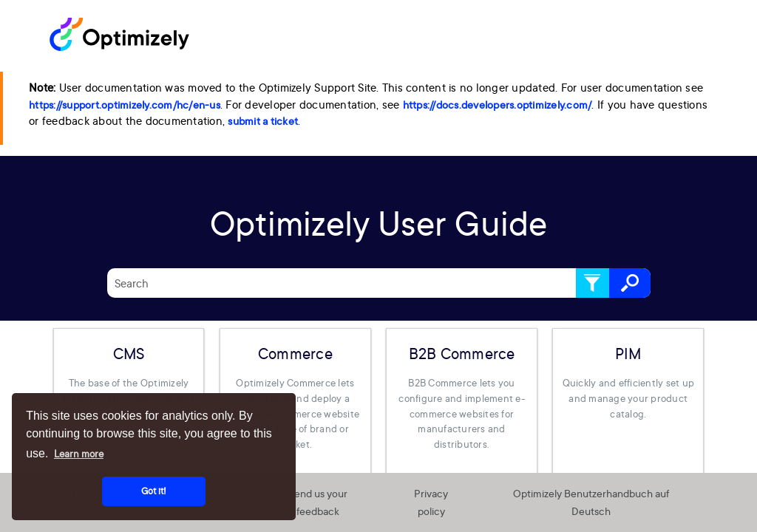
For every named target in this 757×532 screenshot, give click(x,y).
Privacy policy (431, 502)
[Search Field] (379, 283)
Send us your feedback (318, 502)
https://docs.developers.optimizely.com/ (498, 105)
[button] (593, 283)
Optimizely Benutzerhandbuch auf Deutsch (591, 502)
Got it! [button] (154, 491)
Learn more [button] (79, 454)
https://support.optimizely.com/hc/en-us (125, 105)
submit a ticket (263, 121)
